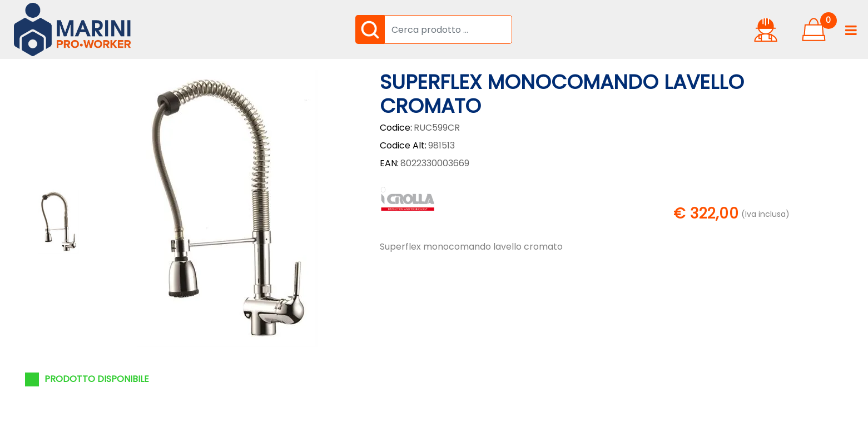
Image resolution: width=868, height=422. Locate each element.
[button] (370, 29)
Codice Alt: (403, 145)
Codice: (396, 128)
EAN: (389, 163)
